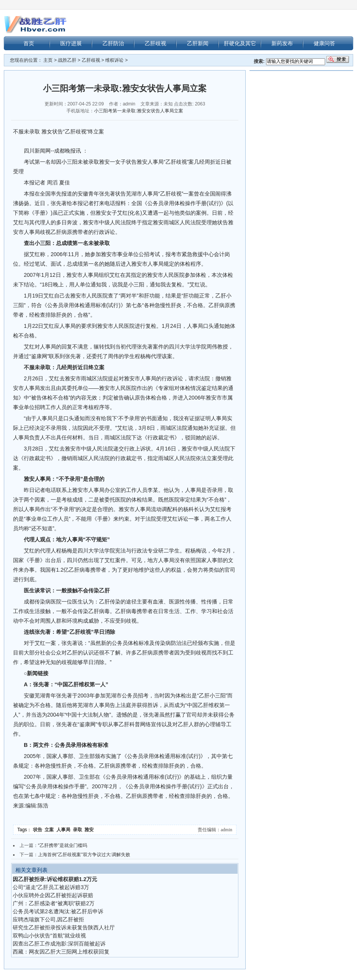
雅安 (90, 830)
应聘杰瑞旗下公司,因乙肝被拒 (48, 919)
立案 (50, 830)
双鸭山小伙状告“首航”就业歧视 (49, 936)
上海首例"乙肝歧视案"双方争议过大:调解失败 (84, 855)
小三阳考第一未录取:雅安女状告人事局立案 (138, 111)
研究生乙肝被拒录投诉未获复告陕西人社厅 (64, 927)
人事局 (65, 830)
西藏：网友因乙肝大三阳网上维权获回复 (61, 952)
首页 (29, 43)
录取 (79, 830)
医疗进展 (71, 43)
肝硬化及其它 (240, 43)
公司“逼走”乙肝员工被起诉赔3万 (51, 887)
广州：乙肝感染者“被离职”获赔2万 (54, 903)
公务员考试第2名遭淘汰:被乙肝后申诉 (58, 911)
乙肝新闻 (198, 43)
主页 (48, 60)
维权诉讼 (114, 60)
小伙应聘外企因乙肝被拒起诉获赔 (53, 895)
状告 (39, 830)
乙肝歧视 (155, 43)
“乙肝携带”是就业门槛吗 (63, 845)
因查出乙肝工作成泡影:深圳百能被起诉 (59, 944)
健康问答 (324, 43)
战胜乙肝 (67, 60)
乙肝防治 (113, 43)
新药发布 (282, 43)
